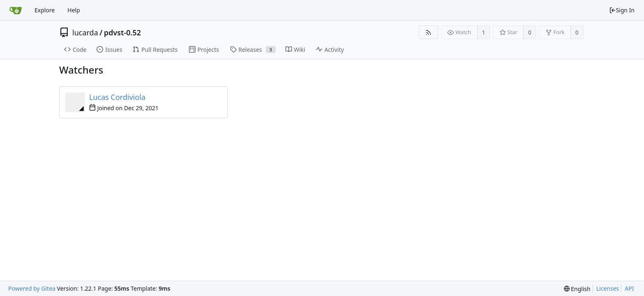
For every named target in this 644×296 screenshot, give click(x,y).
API (629, 288)
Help (74, 10)
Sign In (622, 10)
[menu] (577, 289)
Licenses (608, 288)
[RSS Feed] (429, 32)
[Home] (16, 10)
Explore (45, 10)
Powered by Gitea (32, 288)
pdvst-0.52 (122, 32)
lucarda (85, 32)
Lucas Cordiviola (117, 97)
